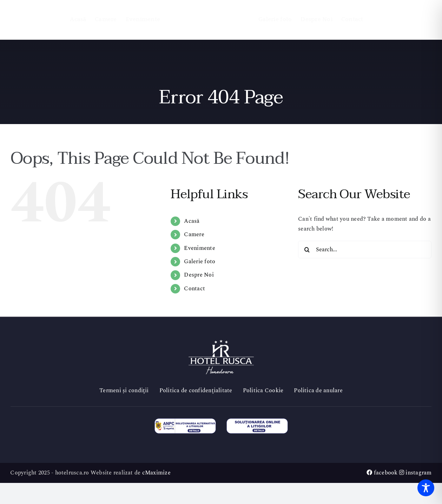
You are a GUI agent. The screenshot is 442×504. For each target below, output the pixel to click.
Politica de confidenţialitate (196, 390)
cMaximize (156, 473)
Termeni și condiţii (124, 390)
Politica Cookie (263, 390)
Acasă (192, 221)
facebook (382, 473)
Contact (194, 289)
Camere (194, 234)
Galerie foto (200, 261)
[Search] (307, 250)
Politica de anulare (318, 390)
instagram (415, 473)
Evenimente (199, 248)
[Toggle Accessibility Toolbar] (426, 488)
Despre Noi (199, 275)
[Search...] (365, 250)
